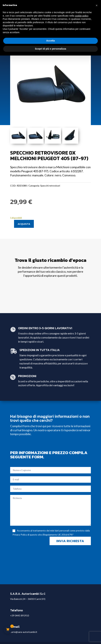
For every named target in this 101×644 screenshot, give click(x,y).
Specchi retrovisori (50, 186)
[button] (97, 5)
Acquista (24, 224)
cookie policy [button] (81, 16)
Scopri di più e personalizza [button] (50, 49)
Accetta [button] (50, 41)
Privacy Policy (20, 535)
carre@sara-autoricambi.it (24, 632)
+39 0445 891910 (20, 615)
